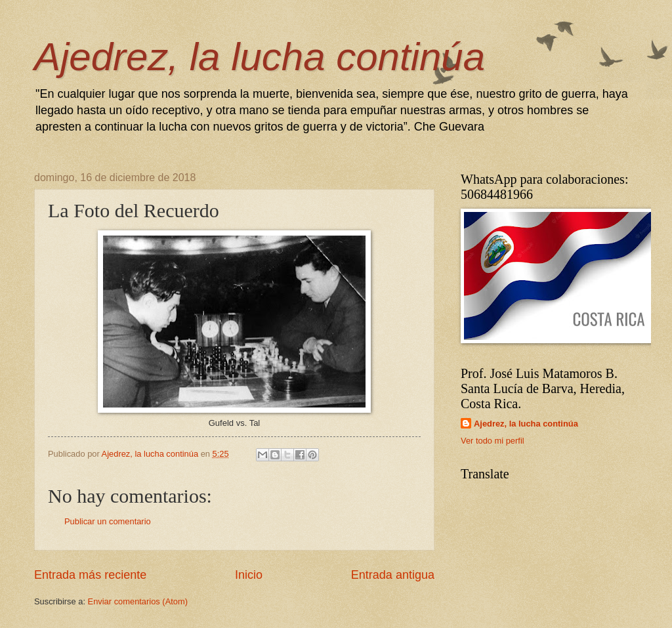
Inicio (249, 575)
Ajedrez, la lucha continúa (260, 57)
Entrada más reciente (90, 575)
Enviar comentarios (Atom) (138, 601)
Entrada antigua (393, 575)
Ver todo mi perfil (493, 441)
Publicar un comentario (108, 521)
